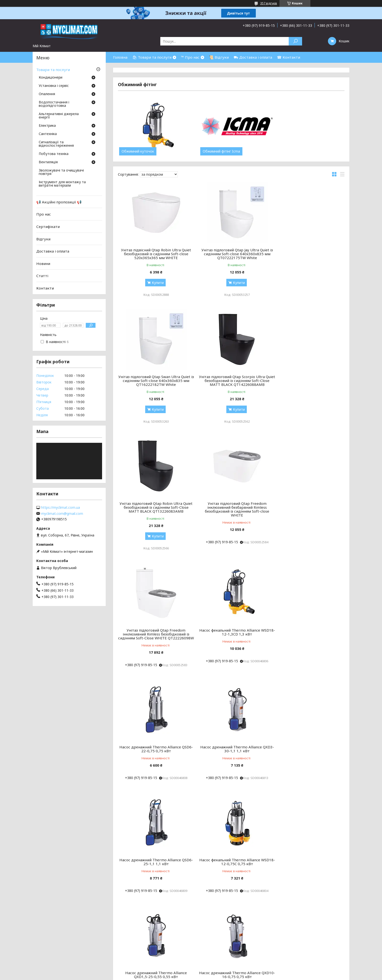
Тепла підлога (206, 930)
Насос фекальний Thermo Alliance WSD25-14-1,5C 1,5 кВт (308, 739)
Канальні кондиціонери (119, 930)
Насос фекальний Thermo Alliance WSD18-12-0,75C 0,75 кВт (308, 626)
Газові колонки (301, 924)
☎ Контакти (289, 57)
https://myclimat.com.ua (61, 508)
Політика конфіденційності (234, 975)
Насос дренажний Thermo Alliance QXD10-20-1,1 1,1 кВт (231, 852)
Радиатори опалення (212, 924)
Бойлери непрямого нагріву (312, 930)
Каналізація (298, 941)
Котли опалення (208, 918)
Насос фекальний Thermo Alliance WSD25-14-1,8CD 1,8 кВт (154, 852)
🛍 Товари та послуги (152, 57)
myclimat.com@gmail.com (62, 514)
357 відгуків (269, 3)
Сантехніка (48, 134)
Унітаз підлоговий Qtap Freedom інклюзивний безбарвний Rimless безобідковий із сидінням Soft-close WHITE (308, 382)
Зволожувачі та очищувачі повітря (61, 172)
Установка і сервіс (54, 86)
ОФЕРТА (12, 947)
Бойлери (296, 918)
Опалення (47, 94)
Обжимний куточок (138, 151)
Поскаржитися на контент (194, 975)
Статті (42, 276)
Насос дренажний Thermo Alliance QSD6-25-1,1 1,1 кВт (231, 626)
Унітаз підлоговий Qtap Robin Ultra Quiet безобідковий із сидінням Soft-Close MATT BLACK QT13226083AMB (231, 381)
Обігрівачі (202, 941)
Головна (120, 57)
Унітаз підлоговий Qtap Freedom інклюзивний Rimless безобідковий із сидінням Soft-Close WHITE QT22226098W (154, 509)
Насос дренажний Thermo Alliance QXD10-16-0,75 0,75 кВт (231, 739)
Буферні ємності (208, 953)
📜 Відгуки (219, 57)
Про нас (44, 214)
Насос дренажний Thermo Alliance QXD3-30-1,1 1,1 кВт (154, 626)
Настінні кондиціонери (118, 918)
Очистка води (300, 936)
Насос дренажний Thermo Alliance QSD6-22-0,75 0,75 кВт (308, 505)
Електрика (47, 126)
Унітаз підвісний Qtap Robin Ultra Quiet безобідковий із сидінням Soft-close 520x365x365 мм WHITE (154, 254)
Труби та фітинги (209, 936)
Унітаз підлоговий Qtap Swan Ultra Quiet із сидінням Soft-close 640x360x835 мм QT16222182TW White (308, 254)
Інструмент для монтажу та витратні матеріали (62, 184)
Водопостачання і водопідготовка (54, 104)
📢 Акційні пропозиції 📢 (59, 202)
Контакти (45, 288)
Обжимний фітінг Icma (217, 151)
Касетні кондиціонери (118, 936)
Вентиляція (48, 162)
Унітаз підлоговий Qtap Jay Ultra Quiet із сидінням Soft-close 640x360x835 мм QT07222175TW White (231, 254)
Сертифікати (48, 227)
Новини (43, 263)
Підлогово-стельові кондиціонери (128, 924)
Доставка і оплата (53, 251)
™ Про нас (190, 57)
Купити (156, 283)
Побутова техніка (54, 154)
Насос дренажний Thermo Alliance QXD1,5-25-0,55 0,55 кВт (154, 739)
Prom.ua (214, 971)
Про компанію (16, 924)
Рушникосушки (206, 947)
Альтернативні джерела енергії (59, 116)
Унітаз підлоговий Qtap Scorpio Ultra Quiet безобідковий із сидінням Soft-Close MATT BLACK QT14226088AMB (154, 381)
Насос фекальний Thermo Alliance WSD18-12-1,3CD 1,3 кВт (231, 505)
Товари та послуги (53, 70)
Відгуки (43, 239)
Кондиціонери (51, 78)
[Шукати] (295, 41)
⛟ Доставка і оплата (253, 57)
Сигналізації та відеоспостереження (56, 144)
